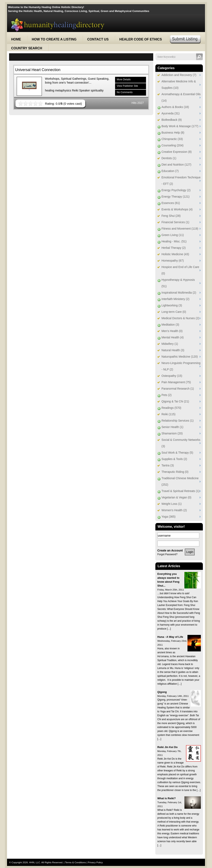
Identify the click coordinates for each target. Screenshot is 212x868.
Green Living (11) (173, 235)
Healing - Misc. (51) (174, 241)
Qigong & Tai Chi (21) (175, 401)
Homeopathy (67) (173, 261)
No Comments (125, 92)
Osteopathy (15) (172, 376)
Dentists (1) (169, 158)
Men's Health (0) (172, 331)
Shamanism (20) (172, 433)
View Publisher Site (127, 86)
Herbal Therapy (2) (174, 248)
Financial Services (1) (175, 222)
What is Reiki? (167, 798)
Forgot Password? (167, 554)
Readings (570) (171, 408)
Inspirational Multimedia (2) (179, 293)
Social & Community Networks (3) (181, 443)
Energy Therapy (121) (175, 197)
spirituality (97, 90)
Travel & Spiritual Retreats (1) (180, 491)
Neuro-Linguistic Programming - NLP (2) (181, 366)
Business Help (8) (173, 133)
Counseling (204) (173, 145)
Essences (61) (171, 203)
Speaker (85, 90)
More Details (124, 79)
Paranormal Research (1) (178, 389)
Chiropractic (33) (172, 139)
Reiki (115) (168, 414)
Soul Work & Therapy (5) (177, 453)
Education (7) (170, 171)
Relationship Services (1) (178, 421)
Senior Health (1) (172, 427)
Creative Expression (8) (177, 152)
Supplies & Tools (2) (174, 459)
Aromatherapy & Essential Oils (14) (181, 97)
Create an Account (170, 550)
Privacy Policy (95, 862)
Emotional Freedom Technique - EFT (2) (181, 181)
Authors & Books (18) (175, 107)
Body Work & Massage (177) (180, 126)
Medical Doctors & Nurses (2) (180, 318)
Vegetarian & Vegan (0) (176, 497)
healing (50, 90)
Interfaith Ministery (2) (175, 299)
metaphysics (63, 90)
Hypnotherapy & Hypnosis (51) (178, 283)
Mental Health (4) (173, 337)
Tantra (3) (168, 465)
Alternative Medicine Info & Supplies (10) (179, 85)
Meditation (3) (170, 325)
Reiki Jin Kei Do (167, 747)
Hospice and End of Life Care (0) (180, 270)
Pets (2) (167, 395)
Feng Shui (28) (171, 216)
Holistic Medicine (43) (175, 254)
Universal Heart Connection (38, 70)
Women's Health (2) (174, 510)
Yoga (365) (168, 517)
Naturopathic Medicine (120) (180, 357)
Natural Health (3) (173, 350)
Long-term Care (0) (174, 312)
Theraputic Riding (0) (175, 472)
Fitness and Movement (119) (180, 229)
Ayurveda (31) (171, 113)
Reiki (75, 90)
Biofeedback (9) (172, 120)
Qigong (162, 692)
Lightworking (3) (172, 305)
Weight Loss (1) (172, 504)
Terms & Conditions (76, 862)
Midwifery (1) (170, 344)
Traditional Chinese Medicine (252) (180, 481)
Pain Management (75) (176, 382)
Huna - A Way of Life (170, 637)
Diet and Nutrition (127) (176, 165)
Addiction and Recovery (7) (179, 75)
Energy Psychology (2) (176, 190)
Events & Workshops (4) (177, 209)
